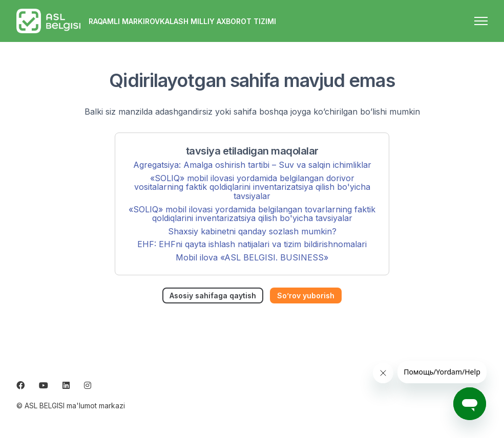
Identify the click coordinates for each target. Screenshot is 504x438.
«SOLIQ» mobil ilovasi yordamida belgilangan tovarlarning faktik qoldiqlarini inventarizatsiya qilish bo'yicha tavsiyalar (252, 214)
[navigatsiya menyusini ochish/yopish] (481, 21)
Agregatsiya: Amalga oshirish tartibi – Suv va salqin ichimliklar (252, 165)
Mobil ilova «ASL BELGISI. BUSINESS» (252, 257)
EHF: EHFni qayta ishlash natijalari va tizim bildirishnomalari (252, 244)
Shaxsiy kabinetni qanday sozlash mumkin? (252, 231)
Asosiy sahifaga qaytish (213, 295)
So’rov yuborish (306, 295)
